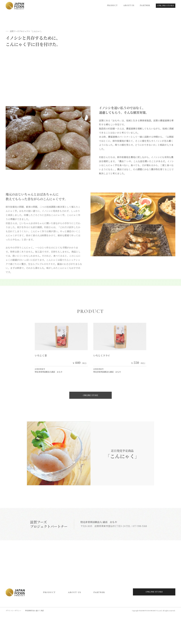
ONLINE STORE (166, 6)
